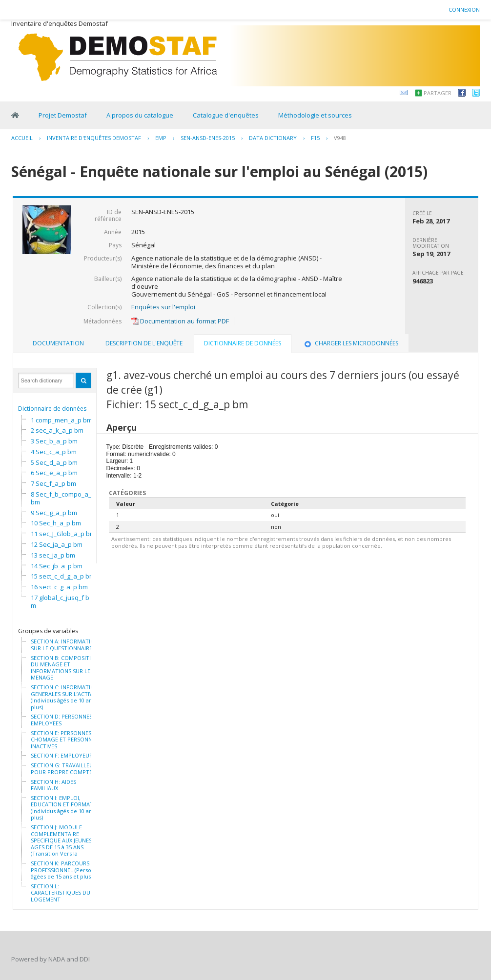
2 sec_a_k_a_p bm (57, 430)
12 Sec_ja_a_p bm (57, 544)
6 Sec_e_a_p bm (54, 473)
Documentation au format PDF (180, 321)
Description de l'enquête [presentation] (144, 343)
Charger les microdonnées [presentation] (350, 343)
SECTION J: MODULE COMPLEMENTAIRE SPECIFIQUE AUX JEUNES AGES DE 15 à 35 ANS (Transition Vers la (61, 840)
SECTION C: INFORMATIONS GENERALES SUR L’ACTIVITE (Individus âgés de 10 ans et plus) (66, 697)
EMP (161, 138)
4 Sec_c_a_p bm (54, 452)
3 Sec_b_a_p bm (54, 441)
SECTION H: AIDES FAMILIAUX (53, 785)
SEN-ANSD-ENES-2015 (208, 138)
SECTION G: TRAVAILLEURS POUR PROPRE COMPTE (65, 769)
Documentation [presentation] (58, 343)
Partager (438, 93)
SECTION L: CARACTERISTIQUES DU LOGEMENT (61, 893)
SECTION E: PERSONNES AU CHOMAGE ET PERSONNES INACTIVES (65, 740)
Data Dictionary (273, 138)
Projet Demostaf (63, 115)
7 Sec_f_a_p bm (53, 483)
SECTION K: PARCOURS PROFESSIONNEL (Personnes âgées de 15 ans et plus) (67, 870)
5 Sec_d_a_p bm (54, 462)
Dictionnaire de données (52, 409)
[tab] (58, 343)
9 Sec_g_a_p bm (54, 513)
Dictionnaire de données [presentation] (243, 343)
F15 (315, 138)
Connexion (464, 10)
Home (15, 115)
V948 (340, 138)
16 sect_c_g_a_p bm (59, 587)
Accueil (22, 138)
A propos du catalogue (140, 115)
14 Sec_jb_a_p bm (57, 566)
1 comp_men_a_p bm (61, 420)
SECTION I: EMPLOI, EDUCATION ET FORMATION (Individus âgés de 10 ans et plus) (67, 808)
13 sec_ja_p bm (53, 555)
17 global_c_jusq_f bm (60, 601)
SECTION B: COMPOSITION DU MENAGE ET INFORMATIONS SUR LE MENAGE (65, 668)
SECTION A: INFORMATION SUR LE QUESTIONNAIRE (65, 645)
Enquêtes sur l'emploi (163, 307)
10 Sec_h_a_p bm (56, 523)
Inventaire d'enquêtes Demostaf (94, 138)
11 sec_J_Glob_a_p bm (63, 534)
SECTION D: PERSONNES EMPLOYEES (61, 720)
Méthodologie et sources (315, 115)
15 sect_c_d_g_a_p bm (63, 576)
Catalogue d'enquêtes (226, 115)
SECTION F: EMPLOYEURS (63, 756)
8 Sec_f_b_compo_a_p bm (63, 498)
